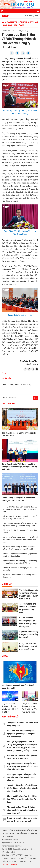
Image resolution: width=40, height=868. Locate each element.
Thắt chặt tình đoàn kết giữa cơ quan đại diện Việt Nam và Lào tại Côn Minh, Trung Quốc (20, 525)
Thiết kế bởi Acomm (9, 865)
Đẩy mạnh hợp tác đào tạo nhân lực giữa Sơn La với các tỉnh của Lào (20, 555)
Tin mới (5, 16)
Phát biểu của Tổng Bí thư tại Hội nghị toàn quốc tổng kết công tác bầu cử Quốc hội (21, 734)
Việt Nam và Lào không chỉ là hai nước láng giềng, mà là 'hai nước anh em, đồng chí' (19, 548)
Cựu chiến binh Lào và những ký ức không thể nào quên (20, 569)
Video (5, 656)
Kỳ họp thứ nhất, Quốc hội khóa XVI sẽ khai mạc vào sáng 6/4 (29, 646)
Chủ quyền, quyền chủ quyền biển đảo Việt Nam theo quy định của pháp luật (21, 777)
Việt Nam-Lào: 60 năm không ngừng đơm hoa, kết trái (20, 531)
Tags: (4, 373)
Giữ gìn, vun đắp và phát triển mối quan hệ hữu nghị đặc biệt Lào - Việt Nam (20, 517)
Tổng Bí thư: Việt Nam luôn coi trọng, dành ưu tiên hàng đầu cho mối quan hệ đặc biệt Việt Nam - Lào (20, 509)
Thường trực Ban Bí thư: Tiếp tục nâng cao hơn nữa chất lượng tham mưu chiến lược (22, 810)
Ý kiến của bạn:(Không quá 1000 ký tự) (16, 384)
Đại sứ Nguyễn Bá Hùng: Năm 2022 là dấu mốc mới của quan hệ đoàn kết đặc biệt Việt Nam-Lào (20, 540)
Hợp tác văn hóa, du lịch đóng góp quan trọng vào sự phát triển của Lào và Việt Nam (20, 562)
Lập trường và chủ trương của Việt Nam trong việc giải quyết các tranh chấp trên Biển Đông (22, 766)
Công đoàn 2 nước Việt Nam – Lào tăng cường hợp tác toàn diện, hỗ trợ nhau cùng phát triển (19, 467)
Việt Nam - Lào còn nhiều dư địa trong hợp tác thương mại (20, 576)
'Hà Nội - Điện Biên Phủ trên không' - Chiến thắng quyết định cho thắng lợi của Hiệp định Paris (23, 788)
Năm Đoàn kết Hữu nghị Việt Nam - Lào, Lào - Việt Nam (20, 24)
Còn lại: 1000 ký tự (9, 397)
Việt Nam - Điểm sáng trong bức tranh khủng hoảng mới (29, 634)
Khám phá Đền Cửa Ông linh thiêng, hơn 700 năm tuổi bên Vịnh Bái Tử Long (22, 799)
